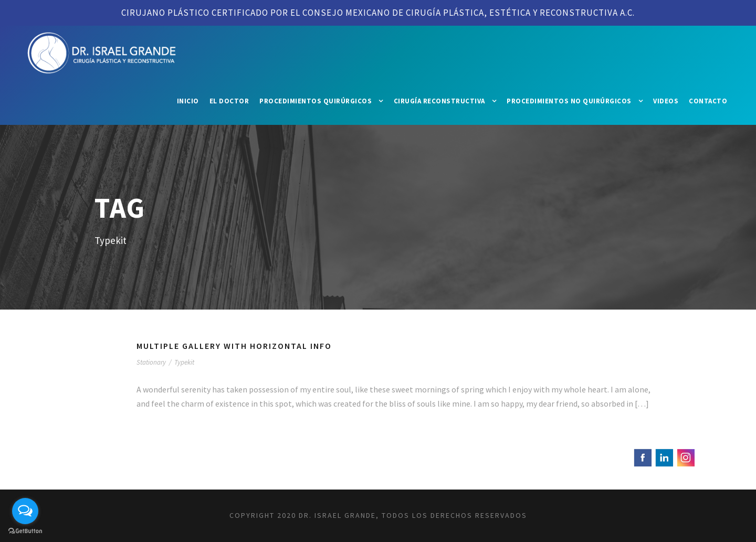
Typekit (184, 362)
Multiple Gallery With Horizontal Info (234, 346)
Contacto (708, 101)
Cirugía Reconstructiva (439, 101)
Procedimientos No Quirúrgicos (569, 101)
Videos (666, 101)
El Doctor (229, 101)
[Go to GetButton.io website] (25, 531)
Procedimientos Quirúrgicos (316, 101)
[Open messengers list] (25, 511)
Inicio (188, 101)
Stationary (151, 362)
